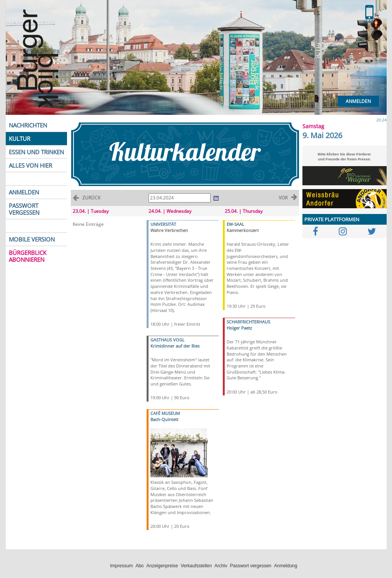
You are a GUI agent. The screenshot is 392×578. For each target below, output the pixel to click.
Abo (140, 566)
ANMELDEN (24, 192)
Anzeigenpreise (162, 566)
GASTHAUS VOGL (167, 340)
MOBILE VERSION (32, 239)
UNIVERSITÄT (163, 224)
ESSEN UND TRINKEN (36, 152)
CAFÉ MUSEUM (165, 413)
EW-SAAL (235, 224)
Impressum (122, 566)
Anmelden (358, 101)
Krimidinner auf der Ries (175, 346)
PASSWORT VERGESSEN (24, 209)
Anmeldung (286, 566)
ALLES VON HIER (30, 165)
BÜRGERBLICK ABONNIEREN (28, 256)
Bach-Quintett (164, 419)
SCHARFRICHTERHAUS (248, 322)
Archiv (221, 566)
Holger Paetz (239, 328)
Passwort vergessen (251, 566)
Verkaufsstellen (196, 566)
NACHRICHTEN (28, 125)
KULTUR (20, 139)
